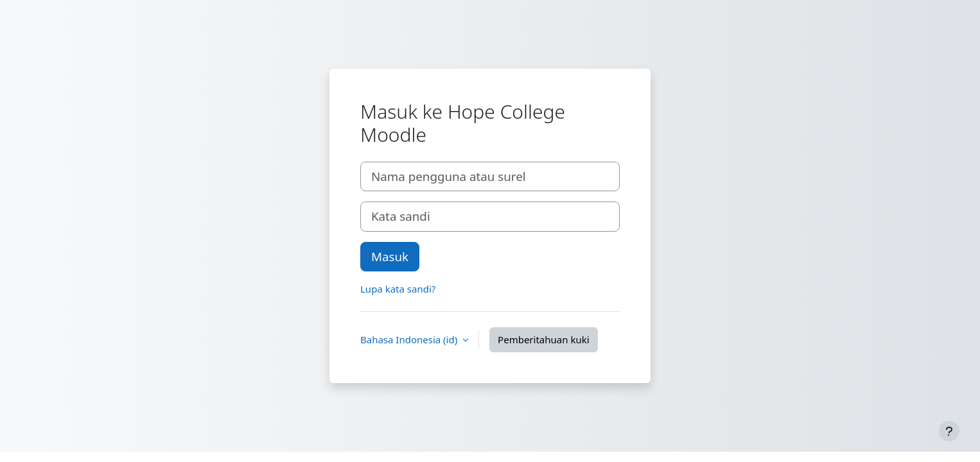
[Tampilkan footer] (949, 431)
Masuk (390, 256)
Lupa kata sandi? (398, 289)
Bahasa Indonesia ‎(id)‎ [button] (410, 339)
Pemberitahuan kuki (543, 339)
